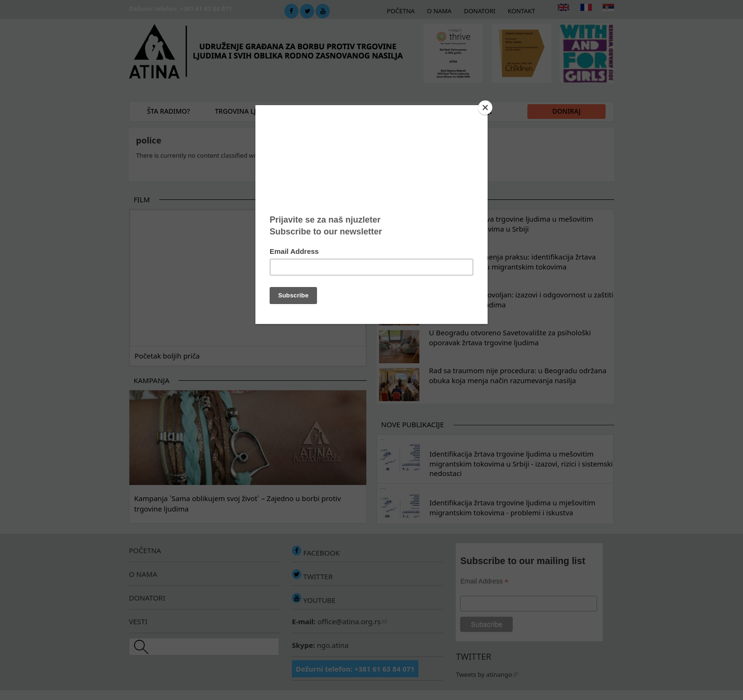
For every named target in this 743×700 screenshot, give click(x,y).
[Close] (485, 108)
